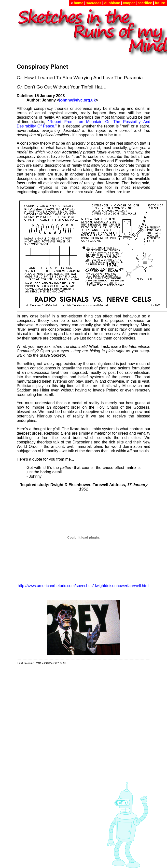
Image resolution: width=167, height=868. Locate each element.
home (79, 3)
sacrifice (145, 3)
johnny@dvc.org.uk (77, 100)
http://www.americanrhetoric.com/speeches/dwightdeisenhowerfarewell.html (83, 586)
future (160, 3)
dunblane (112, 3)
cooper (129, 3)
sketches (94, 3)
